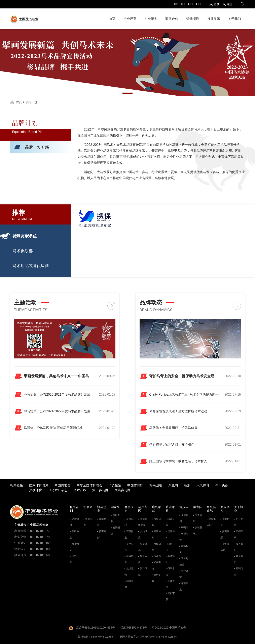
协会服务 (151, 18)
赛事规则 (102, 535)
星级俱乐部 (211, 522)
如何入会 (143, 560)
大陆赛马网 (122, 490)
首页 (112, 18)
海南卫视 (156, 485)
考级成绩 (156, 547)
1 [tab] (127, 92)
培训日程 (170, 522)
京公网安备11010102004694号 (95, 628)
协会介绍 (239, 522)
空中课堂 (184, 574)
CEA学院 (170, 572)
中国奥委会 (63, 485)
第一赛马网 (100, 490)
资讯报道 (115, 531)
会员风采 (143, 535)
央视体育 (36, 490)
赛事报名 (184, 550)
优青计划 (184, 519)
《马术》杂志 (58, 490)
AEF (191, 4)
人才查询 (170, 584)
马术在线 (80, 490)
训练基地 (198, 531)
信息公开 (74, 560)
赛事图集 (129, 560)
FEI (176, 4)
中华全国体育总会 (89, 485)
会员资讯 (143, 547)
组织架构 (239, 535)
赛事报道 (129, 535)
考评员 (157, 556)
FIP (183, 4)
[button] (41, 146)
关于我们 (234, 18)
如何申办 (156, 566)
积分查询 (129, 584)
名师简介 (170, 560)
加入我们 (239, 547)
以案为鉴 (74, 535)
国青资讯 (198, 519)
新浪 (187, 485)
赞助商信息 (225, 547)
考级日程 (156, 522)
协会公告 (88, 522)
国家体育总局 (39, 485)
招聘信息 (239, 572)
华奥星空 (115, 485)
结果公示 (170, 547)
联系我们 (239, 560)
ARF (198, 4)
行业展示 (214, 18)
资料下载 (143, 572)
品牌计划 (31, 101)
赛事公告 (129, 547)
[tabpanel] (127, 61)
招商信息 (225, 522)
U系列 (185, 528)
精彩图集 (184, 587)
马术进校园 (184, 562)
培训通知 (170, 535)
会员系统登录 (143, 522)
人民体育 (203, 485)
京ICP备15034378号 (134, 628)
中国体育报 (135, 485)
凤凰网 (173, 485)
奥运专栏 (115, 519)
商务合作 (172, 18)
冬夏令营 (184, 537)
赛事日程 (129, 522)
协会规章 (130, 18)
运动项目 (193, 18)
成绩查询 (129, 572)
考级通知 (156, 535)
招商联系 (225, 535)
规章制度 (74, 522)
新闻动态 (74, 547)
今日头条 (222, 485)
